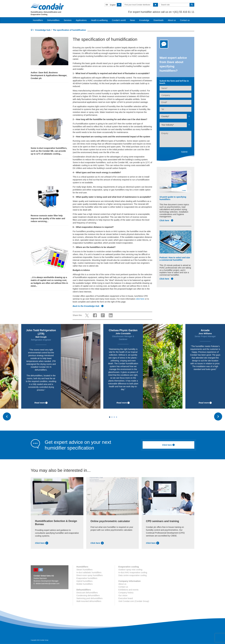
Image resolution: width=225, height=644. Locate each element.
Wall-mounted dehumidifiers (89, 601)
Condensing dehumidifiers (88, 595)
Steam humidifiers (85, 570)
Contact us (185, 20)
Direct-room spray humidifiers (90, 575)
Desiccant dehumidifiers (87, 593)
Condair (47, 6)
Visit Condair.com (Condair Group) (134, 601)
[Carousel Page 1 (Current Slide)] (110, 417)
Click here (167, 220)
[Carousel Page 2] (112, 417)
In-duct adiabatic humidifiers (89, 572)
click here (140, 299)
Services (68, 20)
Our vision (123, 595)
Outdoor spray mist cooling (130, 570)
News (133, 20)
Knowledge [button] (144, 20)
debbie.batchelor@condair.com (48, 584)
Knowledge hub (43, 30)
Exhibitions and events (128, 590)
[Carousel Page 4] (117, 417)
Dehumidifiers (53, 20)
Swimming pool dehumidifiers (90, 598)
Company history (126, 593)
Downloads (158, 20)
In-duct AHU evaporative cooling (133, 572)
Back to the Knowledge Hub (88, 306)
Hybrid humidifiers (85, 581)
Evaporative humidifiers (87, 578)
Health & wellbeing (99, 20)
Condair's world (119, 20)
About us (172, 20)
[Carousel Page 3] (114, 417)
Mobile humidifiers (85, 584)
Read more (41, 403)
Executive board (126, 598)
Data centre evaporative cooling (133, 575)
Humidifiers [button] (38, 20)
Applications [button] (81, 20)
